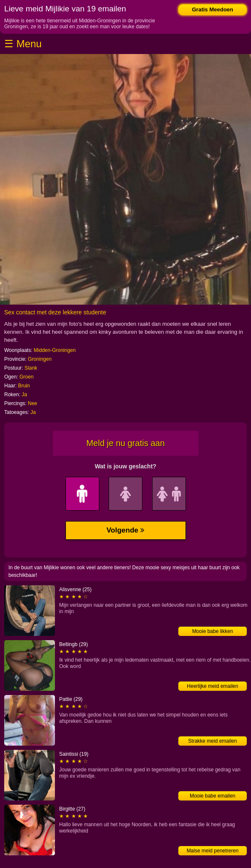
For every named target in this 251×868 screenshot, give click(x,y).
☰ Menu (23, 44)
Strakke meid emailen (212, 741)
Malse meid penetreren (213, 851)
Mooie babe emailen (213, 796)
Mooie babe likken (213, 631)
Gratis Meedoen (213, 9)
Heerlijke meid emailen (212, 686)
